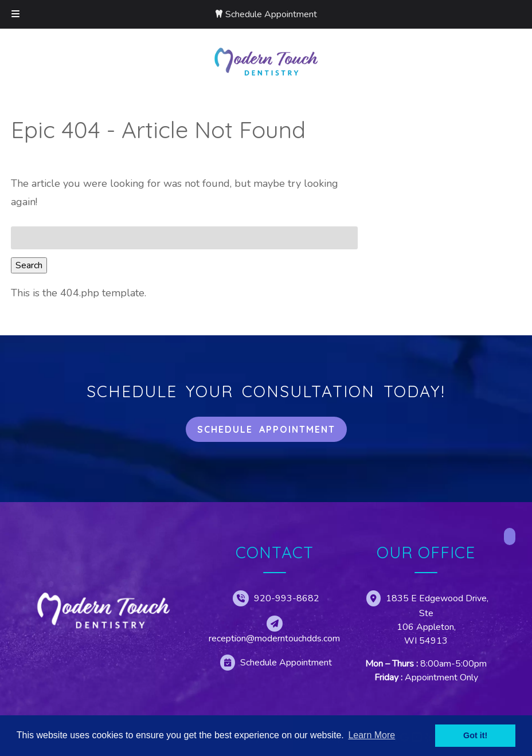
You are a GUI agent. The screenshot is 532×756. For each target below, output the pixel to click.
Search (29, 265)
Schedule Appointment (271, 14)
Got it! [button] (475, 735)
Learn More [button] (371, 735)
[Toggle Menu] (15, 14)
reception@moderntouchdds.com (274, 639)
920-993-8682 (287, 598)
